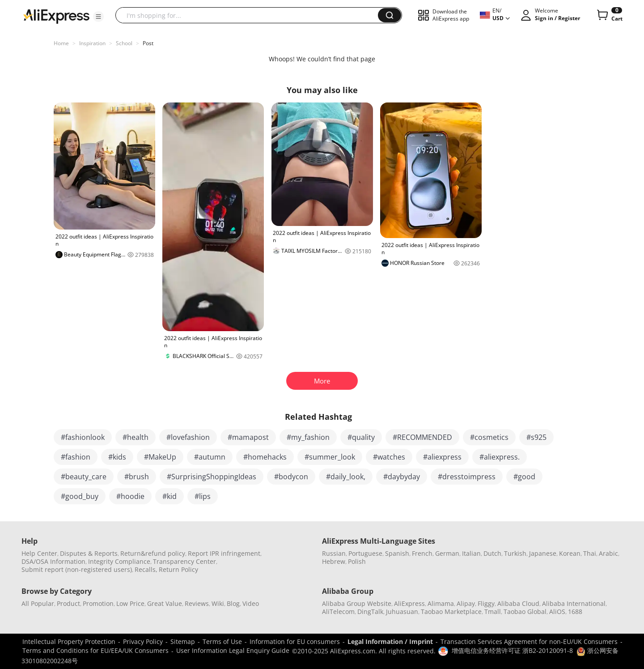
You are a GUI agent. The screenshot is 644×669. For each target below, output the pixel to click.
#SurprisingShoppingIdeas (212, 477)
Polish (357, 561)
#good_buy (80, 496)
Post (148, 43)
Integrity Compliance (119, 561)
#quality (361, 437)
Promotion (98, 603)
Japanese (543, 553)
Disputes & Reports (89, 553)
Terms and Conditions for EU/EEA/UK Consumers (95, 650)
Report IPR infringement (224, 553)
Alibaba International (574, 603)
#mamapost (248, 437)
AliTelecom (338, 611)
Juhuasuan (402, 611)
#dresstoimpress (467, 477)
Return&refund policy (153, 553)
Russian (334, 553)
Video (251, 603)
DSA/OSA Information (53, 561)
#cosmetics (489, 437)
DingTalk (370, 611)
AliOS (557, 611)
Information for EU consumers (295, 641)
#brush (137, 477)
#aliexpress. (500, 457)
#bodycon (291, 477)
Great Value (165, 603)
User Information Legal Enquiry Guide (233, 650)
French (422, 553)
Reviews (197, 603)
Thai (590, 553)
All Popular (38, 603)
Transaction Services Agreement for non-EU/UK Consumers (529, 641)
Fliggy (486, 603)
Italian (471, 553)
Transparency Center (184, 561)
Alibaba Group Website (357, 603)
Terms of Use (222, 641)
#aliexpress (442, 457)
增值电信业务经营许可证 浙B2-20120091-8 (512, 650)
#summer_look (330, 457)
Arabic (608, 553)
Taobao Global (525, 611)
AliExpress (409, 603)
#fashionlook (83, 437)
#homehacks (265, 457)
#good (524, 477)
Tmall (493, 611)
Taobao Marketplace (451, 611)
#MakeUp (160, 457)
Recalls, (146, 569)
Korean (570, 553)
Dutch (492, 553)
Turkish (515, 553)
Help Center (39, 553)
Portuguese (365, 553)
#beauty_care (84, 477)
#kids (117, 457)
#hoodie (130, 496)
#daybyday (402, 477)
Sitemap (183, 641)
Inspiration (92, 43)
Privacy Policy (143, 641)
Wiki (218, 603)
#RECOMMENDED (422, 437)
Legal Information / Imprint (390, 641)
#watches (389, 457)
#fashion (76, 457)
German (447, 553)
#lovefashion (188, 437)
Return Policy (178, 569)
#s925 (536, 437)
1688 (575, 611)
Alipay (466, 603)
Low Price (130, 603)
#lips (203, 496)
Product (68, 603)
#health (136, 437)
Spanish (397, 553)
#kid (169, 496)
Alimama (441, 603)
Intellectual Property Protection (69, 641)
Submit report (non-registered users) (77, 569)
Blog (233, 603)
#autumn (210, 457)
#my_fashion (308, 437)
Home (61, 43)
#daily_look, (346, 477)
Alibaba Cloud (518, 603)
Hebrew (334, 561)
